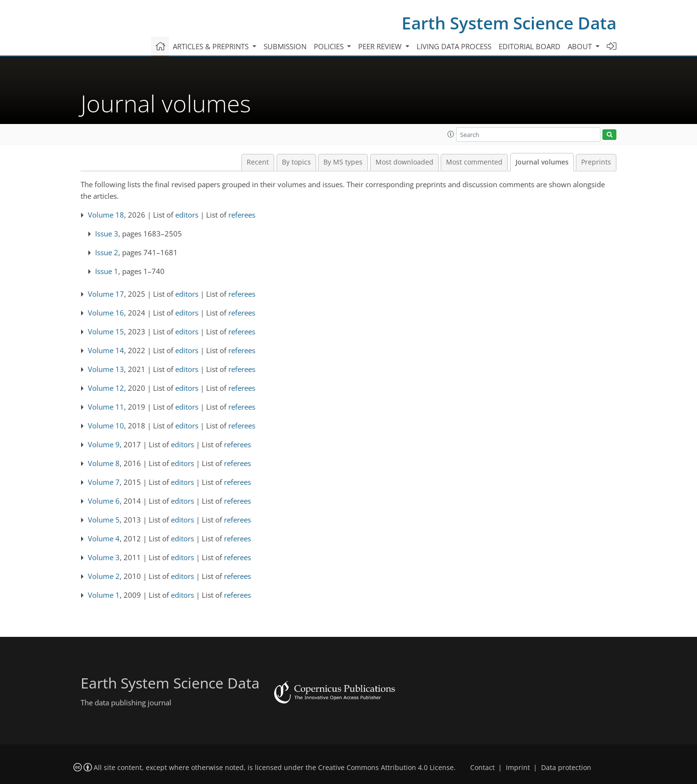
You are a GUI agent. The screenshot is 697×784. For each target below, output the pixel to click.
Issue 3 (107, 234)
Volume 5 (104, 520)
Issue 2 (107, 252)
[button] (451, 134)
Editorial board (530, 46)
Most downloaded (404, 162)
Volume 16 (106, 313)
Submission (285, 46)
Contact (482, 768)
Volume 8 (104, 463)
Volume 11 (106, 407)
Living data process (454, 46)
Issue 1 (107, 271)
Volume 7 (104, 482)
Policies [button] (330, 46)
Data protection (566, 768)
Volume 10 (106, 426)
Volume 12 (106, 388)
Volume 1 (104, 595)
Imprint (518, 768)
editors (187, 215)
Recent (258, 162)
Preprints (596, 162)
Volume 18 (106, 215)
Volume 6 (104, 501)
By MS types (343, 162)
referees (242, 215)
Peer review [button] (381, 46)
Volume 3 (104, 557)
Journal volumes (542, 162)
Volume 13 (106, 369)
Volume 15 (106, 331)
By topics (296, 162)
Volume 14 (106, 350)
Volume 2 (104, 576)
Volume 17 (106, 294)
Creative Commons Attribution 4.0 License (386, 768)
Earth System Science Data (509, 23)
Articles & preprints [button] (212, 46)
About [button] (581, 46)
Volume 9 (104, 444)
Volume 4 (104, 538)
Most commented (474, 162)
